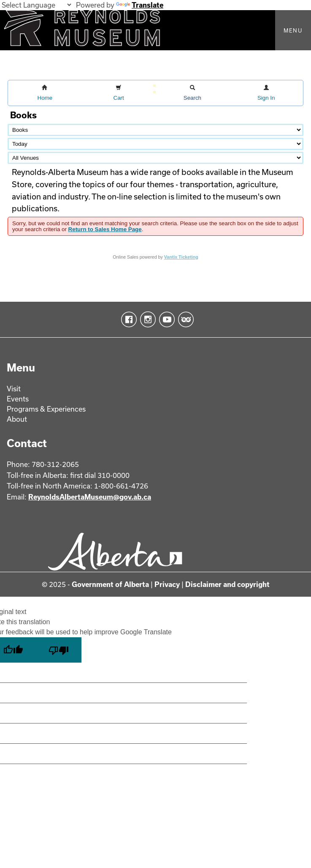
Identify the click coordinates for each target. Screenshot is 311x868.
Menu (293, 30)
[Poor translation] (59, 650)
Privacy (167, 584)
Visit (14, 389)
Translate (140, 5)
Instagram (146, 319)
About (17, 419)
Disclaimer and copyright (227, 584)
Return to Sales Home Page (105, 229)
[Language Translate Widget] (36, 5)
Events (18, 399)
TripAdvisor (184, 319)
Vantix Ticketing (181, 257)
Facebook (127, 319)
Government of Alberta (110, 584)
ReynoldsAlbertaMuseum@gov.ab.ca (90, 497)
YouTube (165, 319)
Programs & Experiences (46, 409)
